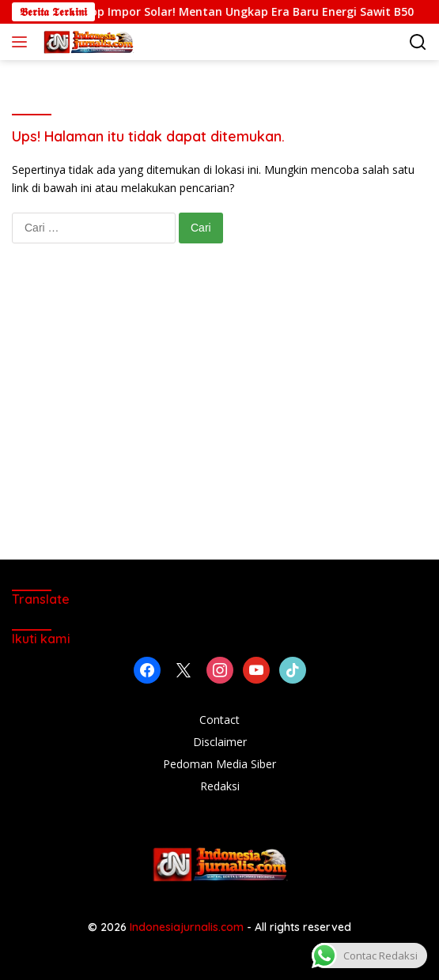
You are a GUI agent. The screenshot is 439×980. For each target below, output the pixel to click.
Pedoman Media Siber (219, 764)
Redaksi (220, 786)
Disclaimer (220, 742)
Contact (219, 720)
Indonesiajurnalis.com (188, 927)
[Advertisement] (219, 417)
